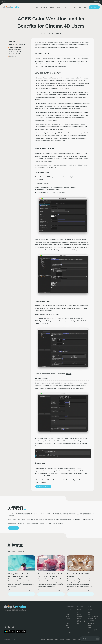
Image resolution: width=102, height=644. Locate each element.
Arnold (67, 621)
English (43, 639)
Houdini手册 (91, 621)
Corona (67, 628)
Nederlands (50, 639)
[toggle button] (100, 2)
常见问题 (79, 610)
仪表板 (90, 625)
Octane (67, 617)
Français (74, 639)
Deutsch (62, 639)
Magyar (56, 639)
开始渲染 (36, 7)
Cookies (79, 619)
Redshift (68, 619)
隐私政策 (79, 614)
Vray (67, 625)
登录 (85, 7)
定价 (65, 7)
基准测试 (90, 628)
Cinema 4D (44, 7)
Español (68, 639)
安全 (78, 623)
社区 (70, 7)
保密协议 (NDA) (81, 621)
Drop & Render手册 (93, 617)
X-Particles (68, 632)
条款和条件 (80, 617)
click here (69, 374)
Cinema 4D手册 (92, 619)
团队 (89, 614)
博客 (89, 632)
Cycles (67, 623)
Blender (52, 7)
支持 (80, 7)
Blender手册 (91, 623)
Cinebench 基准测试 (93, 630)
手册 (75, 7)
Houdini (59, 7)
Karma (67, 630)
